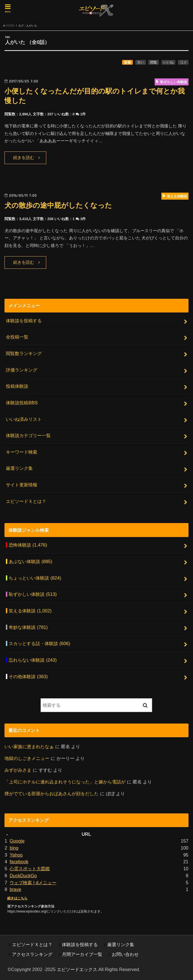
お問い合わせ (125, 954)
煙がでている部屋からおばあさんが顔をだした (52, 794)
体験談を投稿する (24, 321)
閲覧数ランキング (24, 353)
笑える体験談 (30, 611)
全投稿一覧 (17, 337)
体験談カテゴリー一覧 (28, 435)
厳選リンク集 (19, 468)
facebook (19, 862)
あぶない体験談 (30, 561)
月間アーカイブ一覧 (82, 954)
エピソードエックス (77, 969)
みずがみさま (18, 770)
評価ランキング (22, 370)
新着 (127, 62)
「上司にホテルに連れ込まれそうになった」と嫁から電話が (65, 782)
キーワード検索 (22, 452)
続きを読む (24, 158)
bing (14, 848)
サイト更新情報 (22, 485)
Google (17, 841)
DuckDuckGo (23, 876)
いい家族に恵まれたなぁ (29, 746)
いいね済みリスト (24, 419)
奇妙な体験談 (28, 627)
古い (141, 62)
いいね (168, 62)
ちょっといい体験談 (35, 578)
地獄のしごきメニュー (27, 758)
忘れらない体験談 (33, 660)
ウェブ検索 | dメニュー (33, 883)
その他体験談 (28, 676)
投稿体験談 (17, 386)
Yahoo (16, 855)
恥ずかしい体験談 (33, 594)
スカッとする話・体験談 (39, 643)
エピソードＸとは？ (26, 501)
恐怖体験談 (28, 545)
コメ (183, 62)
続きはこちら (17, 898)
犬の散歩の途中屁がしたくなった (58, 205)
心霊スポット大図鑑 (30, 869)
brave (15, 889)
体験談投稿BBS (22, 403)
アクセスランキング (32, 954)
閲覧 (154, 62)
